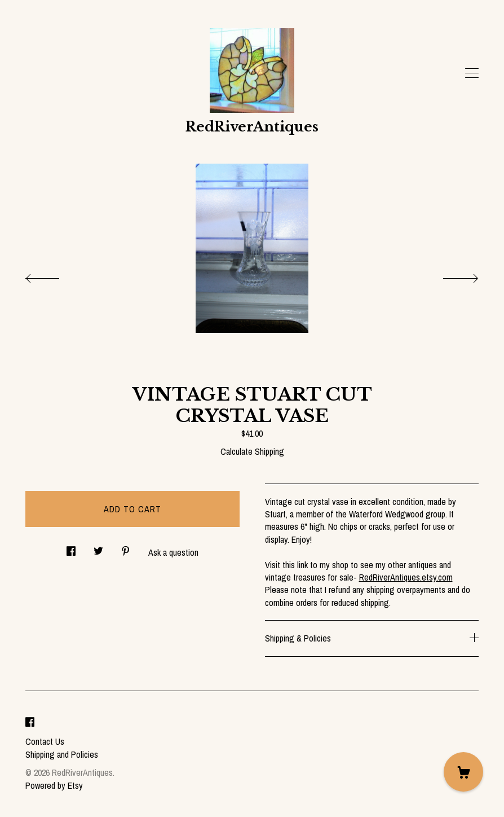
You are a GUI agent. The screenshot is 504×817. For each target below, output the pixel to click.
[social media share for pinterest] (126, 548)
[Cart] (463, 772)
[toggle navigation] (472, 73)
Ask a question (173, 552)
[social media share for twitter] (98, 548)
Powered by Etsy (54, 785)
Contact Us (45, 741)
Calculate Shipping (252, 451)
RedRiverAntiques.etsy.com (406, 577)
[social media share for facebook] (71, 548)
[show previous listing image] (54, 275)
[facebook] (30, 723)
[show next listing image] (450, 275)
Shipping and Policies (62, 754)
